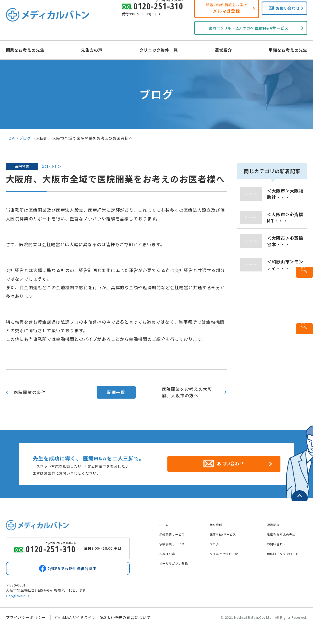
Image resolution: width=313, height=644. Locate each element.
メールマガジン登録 (177, 560)
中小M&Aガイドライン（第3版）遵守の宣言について (103, 618)
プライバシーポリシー (26, 618)
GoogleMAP (17, 597)
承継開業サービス (175, 541)
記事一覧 (116, 392)
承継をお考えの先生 (278, 49)
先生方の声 (97, 49)
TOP (10, 138)
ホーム (165, 521)
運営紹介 (219, 49)
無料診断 (218, 521)
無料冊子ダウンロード (287, 550)
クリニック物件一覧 (159, 49)
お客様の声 (169, 550)
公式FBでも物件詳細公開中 (72, 568)
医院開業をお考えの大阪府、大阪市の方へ (187, 392)
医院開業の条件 (30, 392)
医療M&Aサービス (226, 531)
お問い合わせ (279, 541)
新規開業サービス (175, 531)
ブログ (25, 138)
